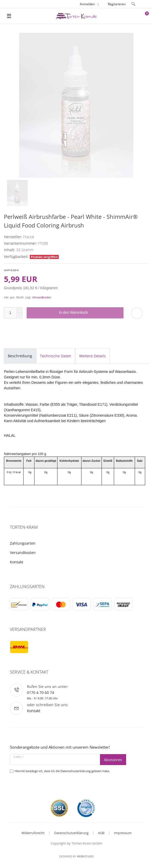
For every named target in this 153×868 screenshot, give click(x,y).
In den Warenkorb (89, 313)
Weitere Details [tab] (92, 356)
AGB (101, 833)
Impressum (123, 833)
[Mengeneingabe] (10, 313)
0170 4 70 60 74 (40, 692)
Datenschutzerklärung (71, 833)
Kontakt (17, 562)
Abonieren (113, 760)
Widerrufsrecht (33, 833)
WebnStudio (85, 856)
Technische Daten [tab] (56, 356)
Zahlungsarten (23, 543)
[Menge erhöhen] (20, 310)
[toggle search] (133, 4)
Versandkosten (42, 297)
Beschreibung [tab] (20, 356)
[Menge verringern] (20, 316)
